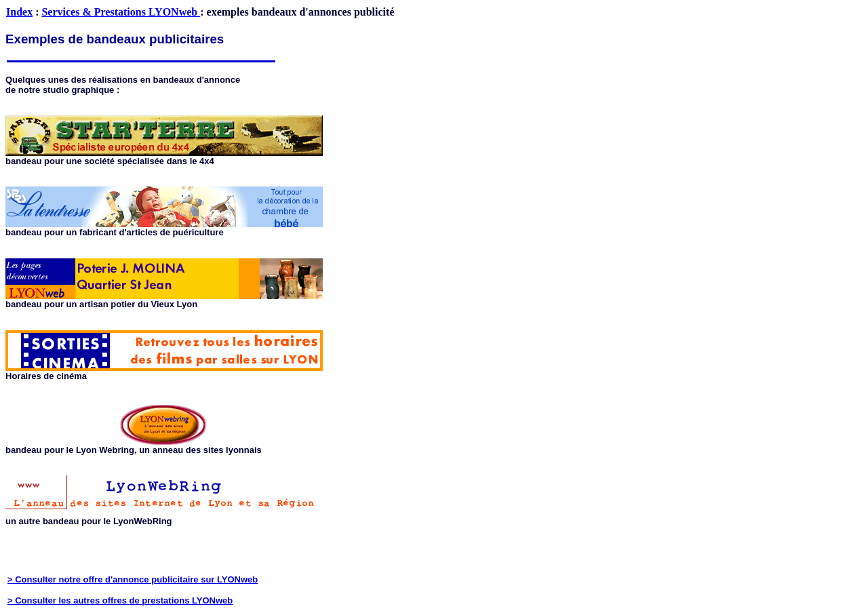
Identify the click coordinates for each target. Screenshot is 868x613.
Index (19, 12)
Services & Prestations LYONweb (121, 12)
